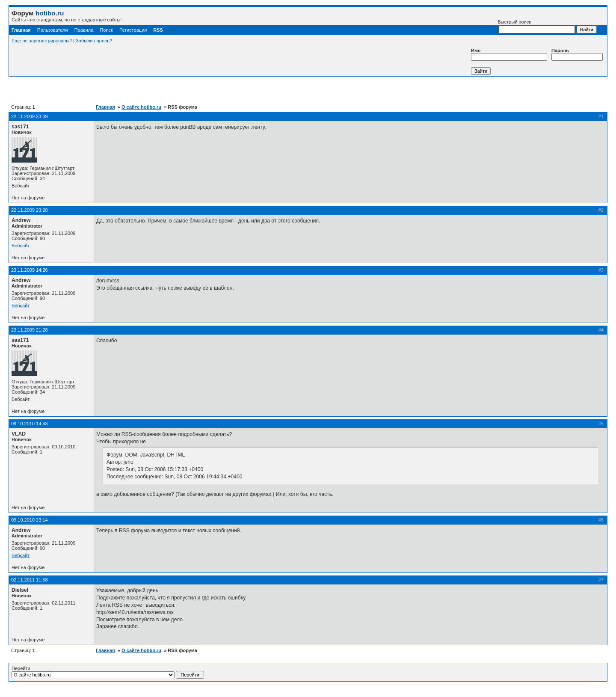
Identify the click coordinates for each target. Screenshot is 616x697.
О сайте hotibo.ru (141, 107)
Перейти (108, 672)
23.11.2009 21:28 (30, 330)
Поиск (106, 30)
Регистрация (133, 30)
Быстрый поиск (536, 26)
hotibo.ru (50, 13)
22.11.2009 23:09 (30, 116)
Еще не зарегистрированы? (42, 41)
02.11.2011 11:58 (30, 580)
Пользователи (53, 30)
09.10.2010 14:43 (30, 424)
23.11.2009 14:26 (30, 270)
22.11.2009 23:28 (30, 210)
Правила (84, 30)
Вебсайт (21, 246)
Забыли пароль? (94, 41)
